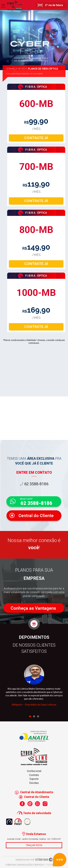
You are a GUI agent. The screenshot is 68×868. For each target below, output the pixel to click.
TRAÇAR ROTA (34, 845)
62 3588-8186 (34, 484)
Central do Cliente (34, 797)
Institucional (34, 771)
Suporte (34, 779)
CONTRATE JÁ (36, 138)
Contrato (34, 775)
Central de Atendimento (34, 792)
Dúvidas (34, 783)
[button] (30, 716)
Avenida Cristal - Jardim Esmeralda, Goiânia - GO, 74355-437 (34, 839)
